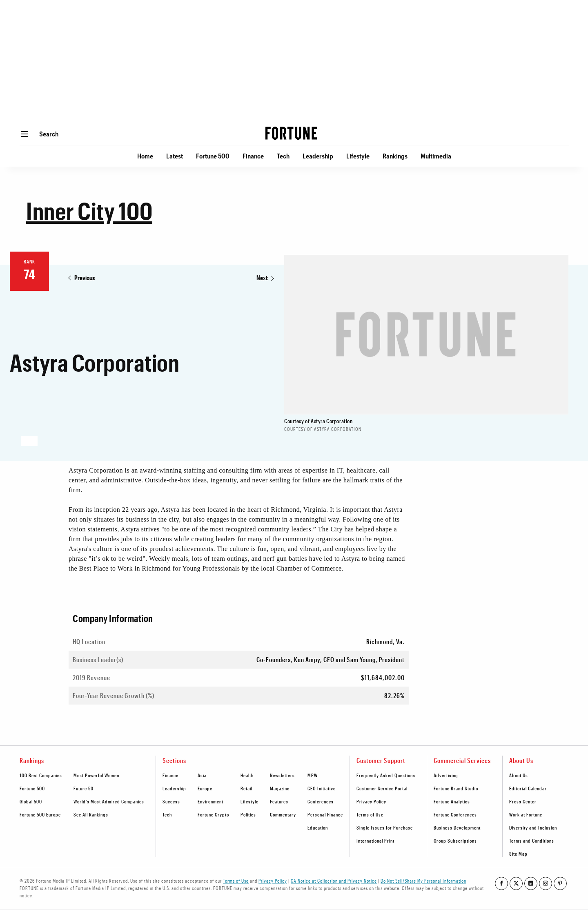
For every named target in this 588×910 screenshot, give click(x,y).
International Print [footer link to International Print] (375, 841)
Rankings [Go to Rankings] (395, 156)
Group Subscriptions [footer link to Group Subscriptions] (455, 841)
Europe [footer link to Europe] (205, 788)
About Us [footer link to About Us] (519, 775)
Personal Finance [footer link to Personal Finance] (325, 814)
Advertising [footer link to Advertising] (446, 775)
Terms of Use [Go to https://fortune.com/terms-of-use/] (236, 881)
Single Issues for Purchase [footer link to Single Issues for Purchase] (385, 827)
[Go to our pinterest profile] (560, 883)
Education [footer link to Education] (318, 827)
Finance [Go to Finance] (253, 156)
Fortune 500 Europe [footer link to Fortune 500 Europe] (40, 814)
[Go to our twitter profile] (516, 883)
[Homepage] (291, 134)
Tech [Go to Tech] (283, 156)
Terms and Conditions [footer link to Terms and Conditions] (532, 841)
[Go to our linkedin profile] (531, 883)
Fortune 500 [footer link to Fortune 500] (32, 788)
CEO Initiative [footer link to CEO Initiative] (322, 788)
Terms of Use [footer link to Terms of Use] (370, 814)
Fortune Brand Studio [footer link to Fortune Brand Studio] (456, 788)
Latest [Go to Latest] (175, 156)
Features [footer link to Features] (279, 801)
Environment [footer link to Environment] (210, 801)
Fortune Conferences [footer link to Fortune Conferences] (455, 814)
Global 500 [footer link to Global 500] (31, 801)
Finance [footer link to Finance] (170, 775)
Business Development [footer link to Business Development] (457, 827)
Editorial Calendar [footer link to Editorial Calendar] (528, 788)
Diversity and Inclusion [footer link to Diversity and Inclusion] (533, 827)
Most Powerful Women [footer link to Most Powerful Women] (96, 775)
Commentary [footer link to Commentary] (283, 814)
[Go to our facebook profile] (501, 883)
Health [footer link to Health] (247, 775)
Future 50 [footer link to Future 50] (84, 788)
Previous (85, 278)
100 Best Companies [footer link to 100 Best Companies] (41, 775)
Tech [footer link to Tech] (167, 814)
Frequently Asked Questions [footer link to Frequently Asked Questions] (386, 775)
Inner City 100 (89, 211)
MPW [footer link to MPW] (313, 775)
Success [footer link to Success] (171, 801)
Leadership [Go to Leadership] (318, 156)
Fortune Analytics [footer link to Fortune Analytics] (452, 801)
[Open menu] (24, 134)
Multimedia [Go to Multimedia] (436, 156)
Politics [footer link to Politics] (248, 814)
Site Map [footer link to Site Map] (518, 854)
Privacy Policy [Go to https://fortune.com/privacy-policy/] (273, 881)
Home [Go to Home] (145, 156)
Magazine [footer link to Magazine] (280, 788)
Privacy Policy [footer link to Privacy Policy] (371, 801)
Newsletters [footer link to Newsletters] (282, 775)
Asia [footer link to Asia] (202, 775)
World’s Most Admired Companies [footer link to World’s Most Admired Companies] (109, 801)
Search (49, 134)
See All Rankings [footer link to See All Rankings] (91, 814)
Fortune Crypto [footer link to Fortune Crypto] (213, 814)
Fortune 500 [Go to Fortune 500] (213, 156)
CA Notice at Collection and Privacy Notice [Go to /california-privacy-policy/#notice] (334, 881)
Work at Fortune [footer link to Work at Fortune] (526, 814)
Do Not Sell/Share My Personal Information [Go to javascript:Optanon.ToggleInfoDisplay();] (423, 881)
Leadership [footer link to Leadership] (174, 788)
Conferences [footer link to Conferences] (321, 801)
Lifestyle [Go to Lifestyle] (358, 156)
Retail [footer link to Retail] (246, 788)
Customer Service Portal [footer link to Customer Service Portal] (382, 788)
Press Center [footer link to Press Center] (523, 801)
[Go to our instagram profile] (546, 883)
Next (262, 278)
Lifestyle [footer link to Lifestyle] (249, 801)
